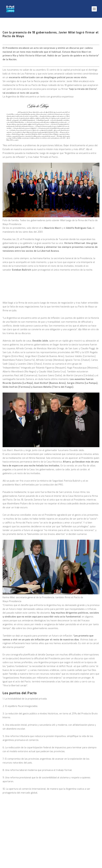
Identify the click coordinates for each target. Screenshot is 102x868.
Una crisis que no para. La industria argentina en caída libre (39, 684)
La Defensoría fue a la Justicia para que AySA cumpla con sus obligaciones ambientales (47, 712)
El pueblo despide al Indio (20, 668)
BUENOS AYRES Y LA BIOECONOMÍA (25, 722)
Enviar (91, 851)
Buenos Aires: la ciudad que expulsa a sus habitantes (36, 676)
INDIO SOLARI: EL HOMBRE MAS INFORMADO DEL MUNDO (36, 703)
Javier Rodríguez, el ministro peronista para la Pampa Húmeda (41, 729)
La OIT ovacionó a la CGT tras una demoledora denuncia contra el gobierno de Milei (49, 693)
